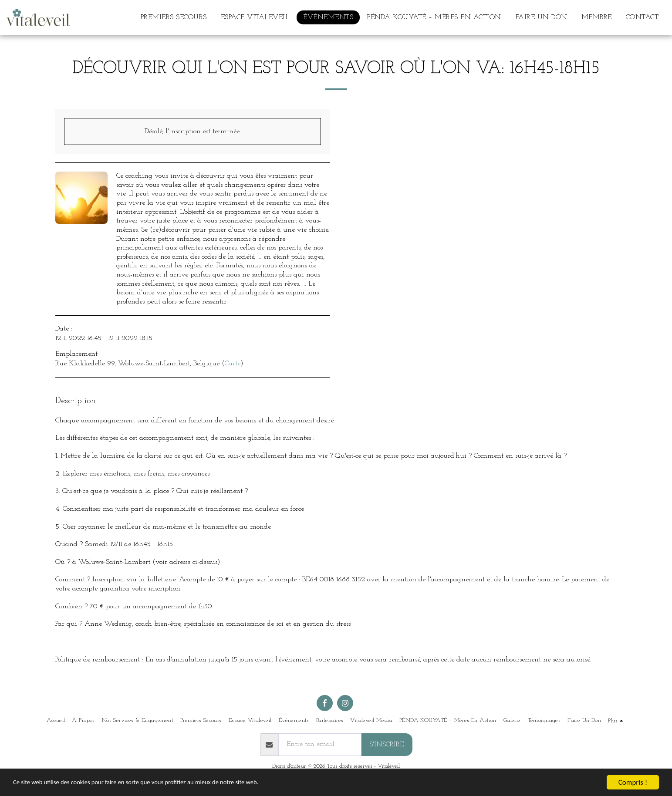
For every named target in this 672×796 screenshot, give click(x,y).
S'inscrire (387, 745)
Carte (233, 364)
